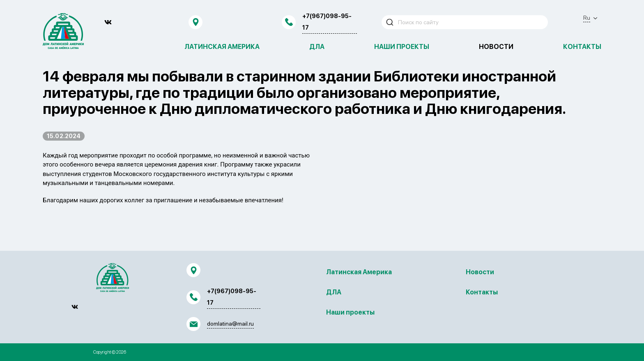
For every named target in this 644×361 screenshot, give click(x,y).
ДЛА (317, 47)
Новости (496, 47)
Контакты (582, 47)
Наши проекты (402, 47)
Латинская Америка (222, 47)
